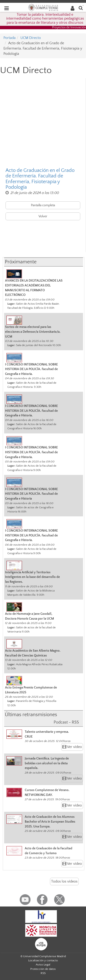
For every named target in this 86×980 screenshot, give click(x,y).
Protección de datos (43, 969)
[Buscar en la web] (81, 8)
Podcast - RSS (66, 722)
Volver (43, 216)
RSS (43, 973)
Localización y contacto (43, 960)
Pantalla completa (43, 205)
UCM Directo (31, 38)
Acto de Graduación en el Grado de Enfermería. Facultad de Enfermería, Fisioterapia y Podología (40, 179)
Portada (10, 38)
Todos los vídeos (64, 881)
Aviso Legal (43, 965)
